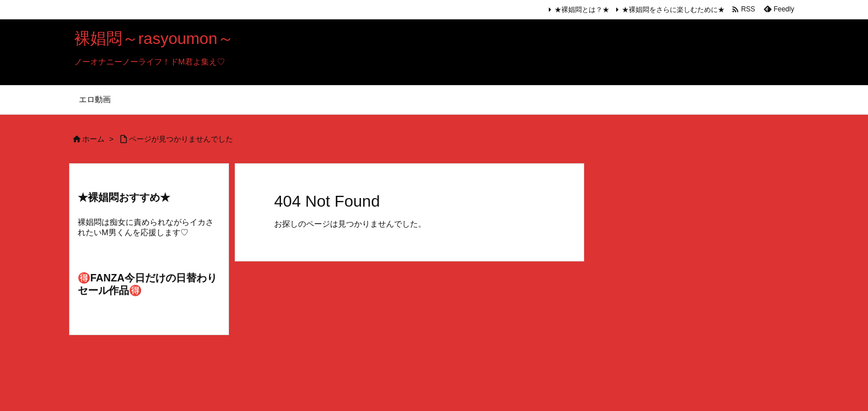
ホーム (93, 139)
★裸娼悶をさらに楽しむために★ (673, 10)
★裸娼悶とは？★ (582, 10)
